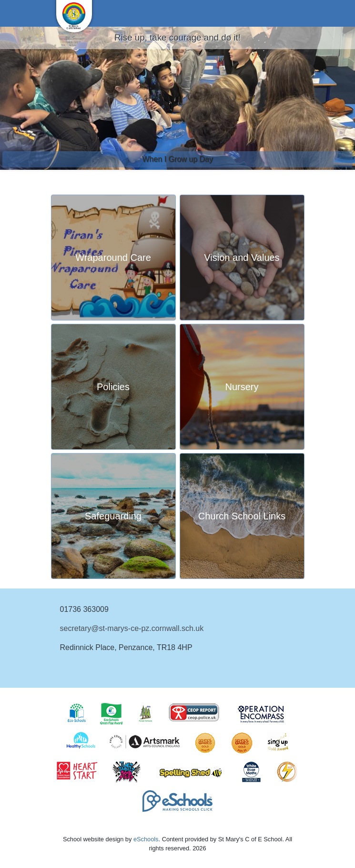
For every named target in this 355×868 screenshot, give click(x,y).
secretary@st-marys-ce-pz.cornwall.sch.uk (132, 628)
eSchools (146, 839)
